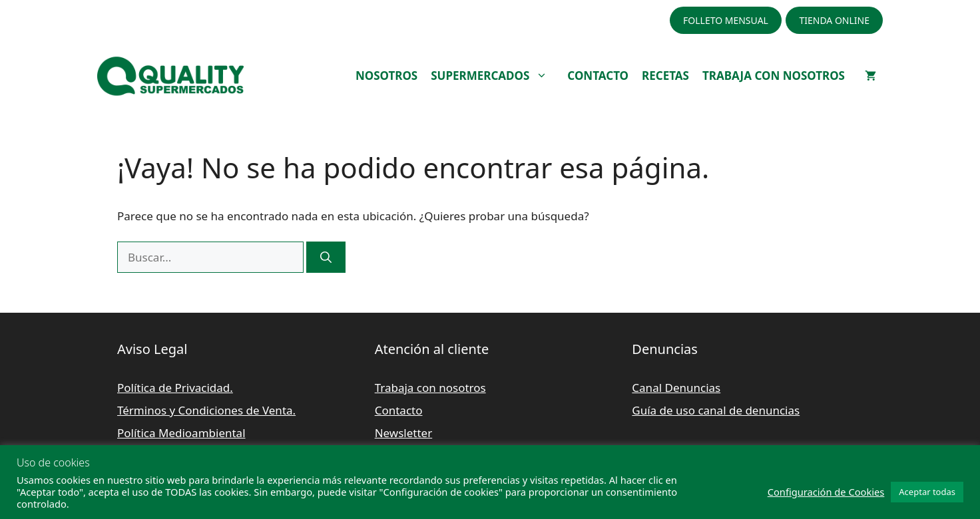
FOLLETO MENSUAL (726, 20)
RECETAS (665, 76)
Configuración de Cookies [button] (826, 492)
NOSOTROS (386, 76)
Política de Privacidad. (175, 388)
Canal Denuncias (676, 388)
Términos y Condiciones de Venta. (206, 410)
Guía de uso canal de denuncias (716, 410)
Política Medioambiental (181, 433)
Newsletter (404, 433)
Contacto (399, 410)
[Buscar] (326, 258)
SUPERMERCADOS (496, 76)
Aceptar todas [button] (927, 492)
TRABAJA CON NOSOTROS (774, 76)
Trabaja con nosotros (430, 388)
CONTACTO (598, 76)
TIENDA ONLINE (834, 20)
